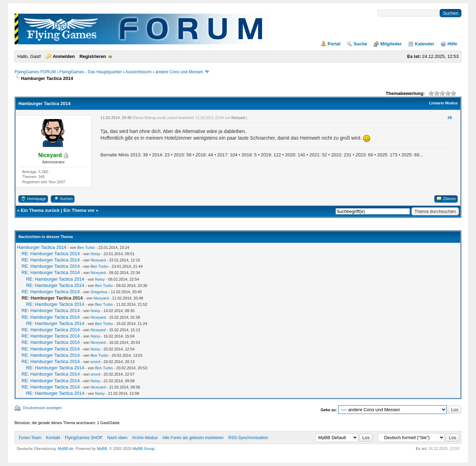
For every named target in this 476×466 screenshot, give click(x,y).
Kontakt (53, 438)
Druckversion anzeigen (43, 408)
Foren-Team (30, 438)
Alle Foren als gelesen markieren (193, 438)
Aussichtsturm (138, 72)
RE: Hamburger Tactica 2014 (51, 254)
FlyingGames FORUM (35, 72)
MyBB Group (144, 449)
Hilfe (452, 44)
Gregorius (99, 292)
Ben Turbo (86, 247)
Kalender (425, 44)
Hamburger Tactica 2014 (42, 247)
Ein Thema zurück (40, 210)
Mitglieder (391, 44)
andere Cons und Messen (179, 72)
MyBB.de (66, 449)
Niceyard (238, 118)
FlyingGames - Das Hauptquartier (91, 72)
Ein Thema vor (79, 210)
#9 (450, 118)
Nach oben (117, 438)
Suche (360, 44)
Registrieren (93, 56)
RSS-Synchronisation (248, 438)
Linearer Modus (443, 103)
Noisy (96, 254)
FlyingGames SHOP (84, 438)
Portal (334, 44)
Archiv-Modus (145, 438)
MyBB (102, 449)
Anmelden (64, 56)
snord (96, 362)
